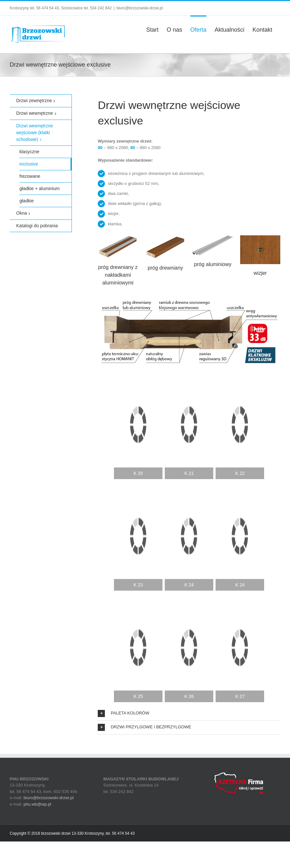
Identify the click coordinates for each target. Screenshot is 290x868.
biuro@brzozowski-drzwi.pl (140, 8)
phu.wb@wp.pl (37, 804)
